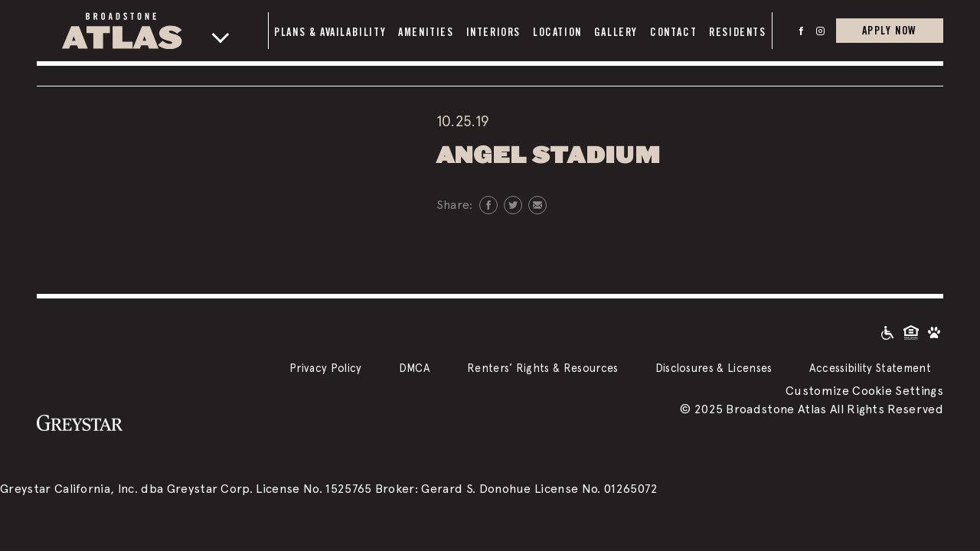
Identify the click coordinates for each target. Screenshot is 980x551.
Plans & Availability (330, 32)
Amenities (426, 32)
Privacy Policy (325, 368)
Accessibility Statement (870, 368)
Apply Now (890, 30)
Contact (673, 32)
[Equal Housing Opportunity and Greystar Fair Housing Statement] (911, 332)
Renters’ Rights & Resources (543, 368)
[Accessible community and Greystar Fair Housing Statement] (887, 332)
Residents (737, 32)
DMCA (415, 368)
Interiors (493, 32)
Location (557, 32)
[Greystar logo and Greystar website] (80, 422)
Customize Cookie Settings (864, 391)
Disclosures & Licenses (714, 368)
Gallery (616, 32)
